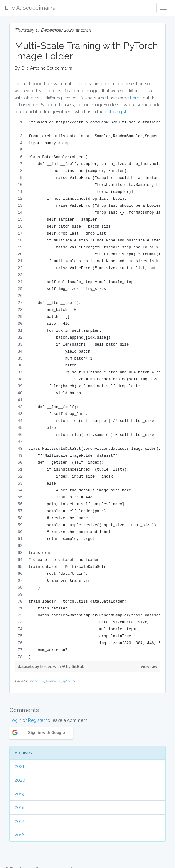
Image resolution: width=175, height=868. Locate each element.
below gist (116, 112)
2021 (19, 766)
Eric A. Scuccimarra (30, 8)
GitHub (78, 666)
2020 (20, 780)
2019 (19, 794)
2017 (19, 821)
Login (15, 720)
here (135, 98)
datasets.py (29, 666)
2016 (20, 835)
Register (37, 720)
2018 (20, 807)
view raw (149, 666)
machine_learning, (45, 681)
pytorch (68, 681)
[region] (87, 390)
